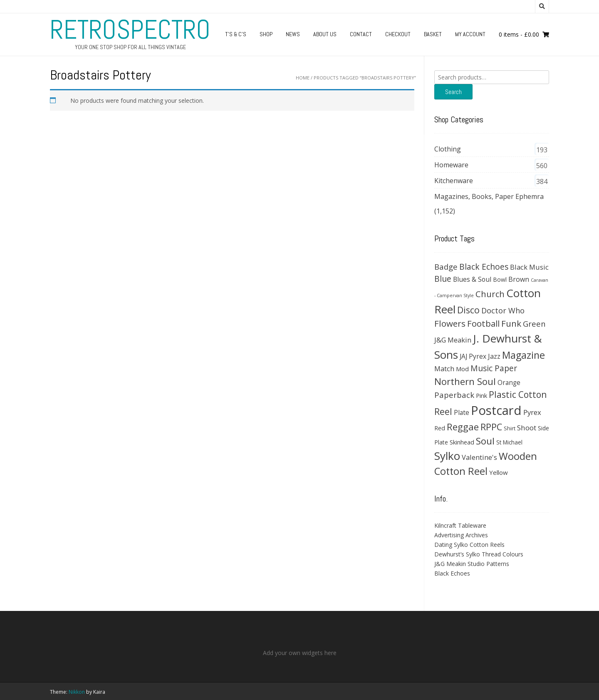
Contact (361, 34)
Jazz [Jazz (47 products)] (494, 356)
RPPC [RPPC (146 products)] (491, 427)
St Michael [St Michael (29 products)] (509, 442)
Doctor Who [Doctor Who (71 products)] (503, 310)
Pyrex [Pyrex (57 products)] (532, 412)
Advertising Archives (461, 535)
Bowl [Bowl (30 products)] (500, 279)
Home (303, 78)
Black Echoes (452, 573)
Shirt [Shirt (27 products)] (510, 428)
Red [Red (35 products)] (440, 428)
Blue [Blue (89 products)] (443, 279)
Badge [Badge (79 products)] (446, 267)
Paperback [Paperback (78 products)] (454, 395)
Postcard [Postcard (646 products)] (496, 410)
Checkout (398, 34)
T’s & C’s (236, 34)
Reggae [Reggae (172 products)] (463, 427)
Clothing (448, 149)
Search (453, 92)
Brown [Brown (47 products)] (519, 279)
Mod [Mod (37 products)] (462, 369)
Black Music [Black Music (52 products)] (529, 267)
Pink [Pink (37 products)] (481, 395)
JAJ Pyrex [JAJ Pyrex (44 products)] (473, 356)
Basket (433, 34)
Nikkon (77, 692)
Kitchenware (454, 181)
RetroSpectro (130, 30)
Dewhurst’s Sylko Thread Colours (479, 554)
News (293, 34)
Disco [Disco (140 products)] (468, 310)
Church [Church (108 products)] (490, 294)
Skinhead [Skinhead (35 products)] (462, 442)
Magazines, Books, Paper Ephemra (489, 196)
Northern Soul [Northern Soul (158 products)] (465, 381)
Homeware (451, 165)
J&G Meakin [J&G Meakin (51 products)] (453, 340)
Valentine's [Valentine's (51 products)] (479, 457)
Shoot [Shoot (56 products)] (527, 428)
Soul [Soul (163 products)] (485, 441)
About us (325, 34)
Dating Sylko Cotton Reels (469, 545)
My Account (470, 34)
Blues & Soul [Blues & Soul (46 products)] (472, 279)
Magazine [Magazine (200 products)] (524, 355)
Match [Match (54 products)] (444, 369)
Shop (266, 34)
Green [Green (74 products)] (534, 324)
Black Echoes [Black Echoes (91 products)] (484, 267)
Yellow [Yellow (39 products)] (499, 472)
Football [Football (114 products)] (483, 323)
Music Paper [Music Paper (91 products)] (494, 368)
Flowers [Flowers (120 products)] (450, 323)
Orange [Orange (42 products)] (509, 383)
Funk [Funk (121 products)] (511, 323)
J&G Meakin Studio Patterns (472, 564)
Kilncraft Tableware (460, 525)
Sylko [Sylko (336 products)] (447, 456)
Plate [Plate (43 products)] (462, 412)
